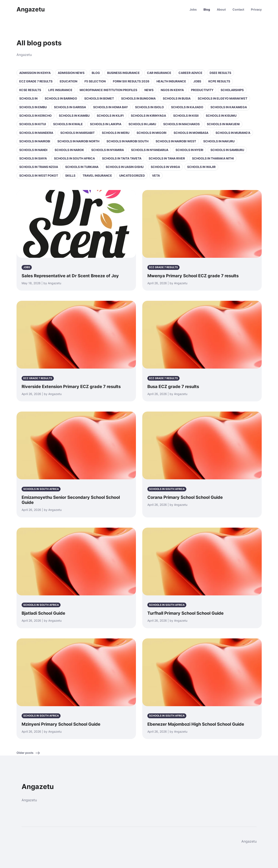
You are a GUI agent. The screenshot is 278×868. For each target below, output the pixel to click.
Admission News (71, 73)
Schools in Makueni (223, 124)
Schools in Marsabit (77, 133)
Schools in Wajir (201, 167)
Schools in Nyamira (108, 150)
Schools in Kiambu (74, 116)
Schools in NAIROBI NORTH (78, 141)
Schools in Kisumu (221, 116)
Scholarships (232, 90)
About (221, 9)
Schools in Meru (116, 133)
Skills (70, 175)
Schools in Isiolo (149, 107)
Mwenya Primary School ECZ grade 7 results (193, 276)
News (149, 90)
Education (68, 81)
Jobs (193, 9)
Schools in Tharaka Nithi (213, 158)
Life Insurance (60, 90)
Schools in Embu (33, 107)
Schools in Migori (151, 133)
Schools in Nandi (33, 150)
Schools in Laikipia (106, 124)
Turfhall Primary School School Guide (185, 613)
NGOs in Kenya (172, 90)
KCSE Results (30, 90)
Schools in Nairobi (35, 141)
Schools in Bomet (99, 98)
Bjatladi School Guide (43, 613)
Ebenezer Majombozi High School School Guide (196, 724)
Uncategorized (132, 175)
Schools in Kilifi (110, 116)
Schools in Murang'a (233, 133)
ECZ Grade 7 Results (36, 81)
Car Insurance (159, 73)
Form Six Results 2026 (131, 81)
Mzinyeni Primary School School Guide (61, 724)
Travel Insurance (97, 175)
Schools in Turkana (82, 167)
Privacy (256, 9)
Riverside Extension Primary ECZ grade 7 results (71, 387)
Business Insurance (123, 73)
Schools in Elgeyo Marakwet (223, 98)
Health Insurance (171, 81)
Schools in (28, 98)
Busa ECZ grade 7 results (173, 387)
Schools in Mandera (36, 133)
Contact (238, 9)
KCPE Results (219, 81)
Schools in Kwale (68, 124)
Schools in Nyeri (189, 150)
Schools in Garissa (70, 107)
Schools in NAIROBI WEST (176, 141)
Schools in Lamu (142, 124)
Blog (207, 9)
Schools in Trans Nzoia (39, 167)
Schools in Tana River (167, 158)
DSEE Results (220, 73)
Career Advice (190, 73)
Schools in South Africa (74, 158)
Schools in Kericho (35, 116)
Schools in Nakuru (219, 141)
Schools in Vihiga (165, 167)
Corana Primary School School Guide (185, 497)
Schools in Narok (69, 150)
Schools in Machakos (181, 124)
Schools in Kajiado (187, 107)
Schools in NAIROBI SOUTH (127, 141)
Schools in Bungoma (138, 98)
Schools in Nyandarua (150, 150)
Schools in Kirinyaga (148, 116)
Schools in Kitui (33, 124)
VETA (156, 175)
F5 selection (95, 81)
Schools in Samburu (227, 150)
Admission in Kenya (35, 73)
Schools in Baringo (61, 98)
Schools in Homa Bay (111, 107)
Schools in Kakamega (229, 107)
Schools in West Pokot (39, 175)
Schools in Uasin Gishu (125, 167)
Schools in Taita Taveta (122, 158)
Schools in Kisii (186, 116)
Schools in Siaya (33, 158)
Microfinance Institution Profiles (108, 90)
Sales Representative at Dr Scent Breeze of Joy (70, 276)
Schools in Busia (177, 98)
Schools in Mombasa (191, 133)
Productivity (202, 90)
